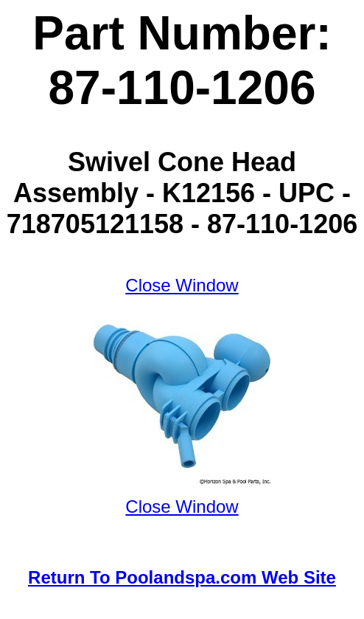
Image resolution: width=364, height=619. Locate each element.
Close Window (182, 285)
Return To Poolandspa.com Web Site (182, 577)
